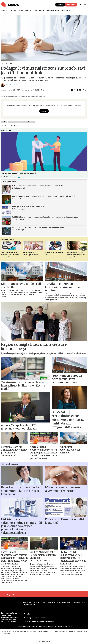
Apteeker (29, 10)
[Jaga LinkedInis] (77, 90)
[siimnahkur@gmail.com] (35, 618)
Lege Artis (12, 10)
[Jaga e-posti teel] (80, 90)
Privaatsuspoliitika (31, 631)
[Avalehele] (28, 5)
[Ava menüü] (85, 5)
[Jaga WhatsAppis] (86, 90)
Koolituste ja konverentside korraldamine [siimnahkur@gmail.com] (39, 622)
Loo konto (71, 5)
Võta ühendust (7, 631)
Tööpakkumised (66, 10)
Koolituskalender (39, 10)
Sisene (60, 5)
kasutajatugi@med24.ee (9, 617)
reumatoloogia (29, 122)
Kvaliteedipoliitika (42, 631)
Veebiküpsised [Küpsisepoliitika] (7, 633)
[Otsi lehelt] (80, 5)
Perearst (4, 10)
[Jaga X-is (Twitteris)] (75, 90)
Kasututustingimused (18, 631)
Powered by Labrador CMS (44, 641)
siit (19, 177)
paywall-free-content (15, 122)
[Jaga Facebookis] (72, 90)
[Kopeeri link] (83, 90)
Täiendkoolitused (53, 10)
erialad (4, 122)
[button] (84, 249)
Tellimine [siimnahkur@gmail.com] (27, 614)
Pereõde (21, 10)
